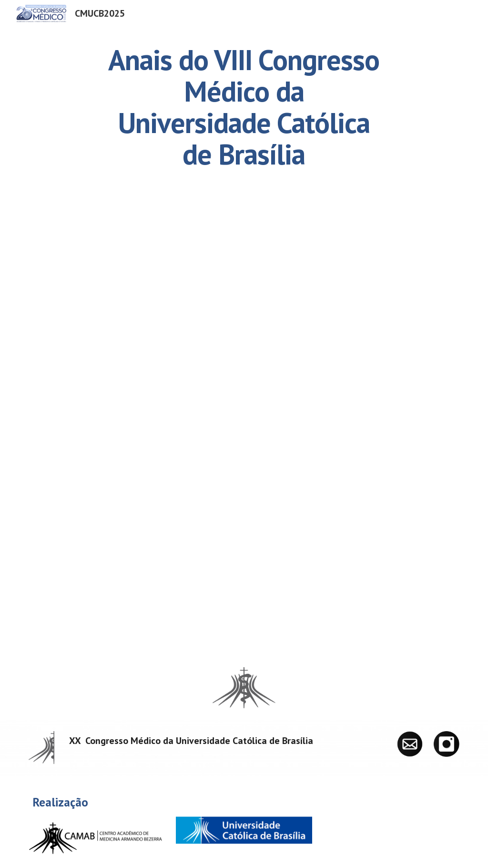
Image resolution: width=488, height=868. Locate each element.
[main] (244, 107)
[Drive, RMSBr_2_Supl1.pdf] (244, 428)
